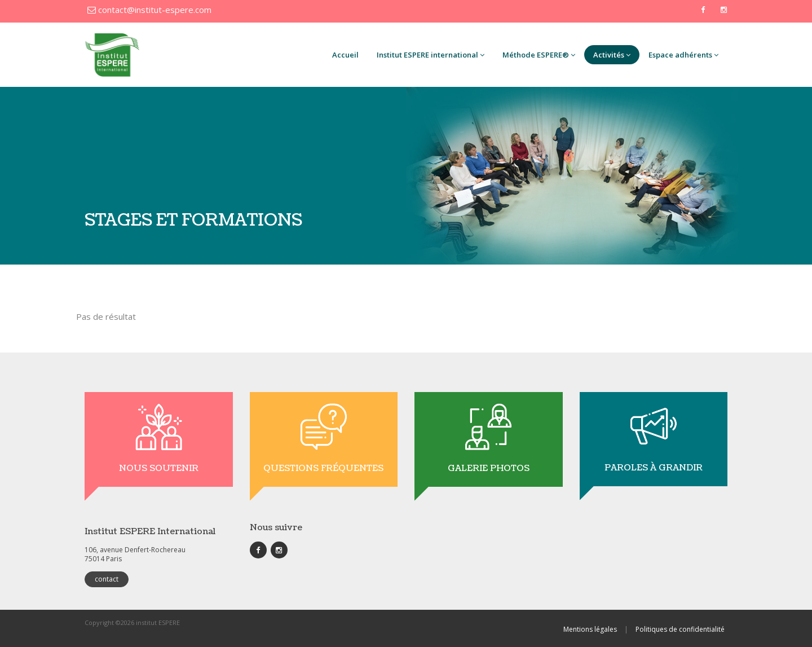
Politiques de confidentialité (680, 629)
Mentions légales (590, 629)
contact (107, 579)
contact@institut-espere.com (149, 10)
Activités (612, 55)
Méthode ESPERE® (539, 55)
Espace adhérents (683, 55)
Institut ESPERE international (431, 55)
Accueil (345, 55)
